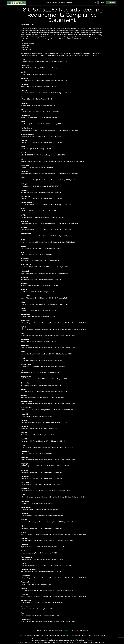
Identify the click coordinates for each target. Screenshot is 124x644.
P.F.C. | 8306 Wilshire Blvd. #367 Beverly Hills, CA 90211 (38, 435)
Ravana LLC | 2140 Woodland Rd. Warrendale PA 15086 (37, 167)
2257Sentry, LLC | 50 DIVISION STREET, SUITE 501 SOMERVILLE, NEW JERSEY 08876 (47, 410)
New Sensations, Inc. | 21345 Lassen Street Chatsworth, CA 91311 (41, 192)
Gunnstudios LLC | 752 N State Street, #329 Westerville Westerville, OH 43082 (44, 267)
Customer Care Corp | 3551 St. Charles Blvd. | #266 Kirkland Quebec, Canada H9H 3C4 (47, 354)
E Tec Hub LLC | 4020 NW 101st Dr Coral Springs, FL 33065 (39, 292)
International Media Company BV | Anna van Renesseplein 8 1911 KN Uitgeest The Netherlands (49, 130)
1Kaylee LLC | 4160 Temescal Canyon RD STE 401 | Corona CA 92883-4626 (43, 441)
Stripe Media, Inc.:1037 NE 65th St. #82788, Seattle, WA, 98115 (40, 615)
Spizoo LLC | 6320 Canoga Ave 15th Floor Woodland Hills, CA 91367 (41, 143)
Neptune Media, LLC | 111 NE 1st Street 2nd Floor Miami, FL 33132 (41, 373)
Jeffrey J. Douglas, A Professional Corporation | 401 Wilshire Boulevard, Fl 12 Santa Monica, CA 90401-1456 (53, 323)
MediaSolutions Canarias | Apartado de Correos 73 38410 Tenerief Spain (43, 398)
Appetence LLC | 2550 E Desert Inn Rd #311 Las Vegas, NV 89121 (41, 136)
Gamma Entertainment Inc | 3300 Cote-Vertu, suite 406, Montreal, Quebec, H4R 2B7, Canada (48, 180)
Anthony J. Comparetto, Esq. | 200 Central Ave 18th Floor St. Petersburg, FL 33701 (45, 273)
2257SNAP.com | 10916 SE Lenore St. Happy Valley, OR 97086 (39, 509)
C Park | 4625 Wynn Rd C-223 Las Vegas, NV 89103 (36, 74)
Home (39, 631)
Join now (79, 631)
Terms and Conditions (26, 635)
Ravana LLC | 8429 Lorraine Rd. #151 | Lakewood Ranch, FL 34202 (41, 310)
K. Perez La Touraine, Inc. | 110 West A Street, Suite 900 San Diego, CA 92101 (44, 379)
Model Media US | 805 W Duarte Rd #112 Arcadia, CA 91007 (39, 87)
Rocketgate (83, 641)
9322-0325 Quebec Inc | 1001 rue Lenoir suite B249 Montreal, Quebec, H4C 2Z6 (45, 466)
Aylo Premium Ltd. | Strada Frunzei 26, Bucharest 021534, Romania (41, 248)
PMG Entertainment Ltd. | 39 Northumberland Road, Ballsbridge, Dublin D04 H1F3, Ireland (47, 447)
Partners (86, 631)
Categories (62, 3)
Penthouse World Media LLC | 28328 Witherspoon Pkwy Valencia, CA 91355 (44, 422)
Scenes (49, 3)
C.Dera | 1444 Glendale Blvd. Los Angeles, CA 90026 (36, 584)
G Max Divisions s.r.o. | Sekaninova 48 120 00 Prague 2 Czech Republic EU (43, 603)
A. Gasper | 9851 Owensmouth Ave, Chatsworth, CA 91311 (38, 317)
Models (55, 3)
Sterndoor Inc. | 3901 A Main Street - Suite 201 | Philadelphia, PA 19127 (42, 217)
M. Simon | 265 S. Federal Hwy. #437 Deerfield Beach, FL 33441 (40, 286)
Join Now (111, 3)
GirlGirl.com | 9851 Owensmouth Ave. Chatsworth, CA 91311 (39, 211)
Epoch (78, 641)
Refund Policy (65, 635)
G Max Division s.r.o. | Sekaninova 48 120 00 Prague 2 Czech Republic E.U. (43, 516)
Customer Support (99, 635)
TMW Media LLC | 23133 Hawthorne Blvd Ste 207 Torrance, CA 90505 (42, 559)
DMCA (47, 635)
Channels (69, 3)
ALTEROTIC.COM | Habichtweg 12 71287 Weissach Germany (39, 68)
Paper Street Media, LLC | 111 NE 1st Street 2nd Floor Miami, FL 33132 (42, 547)
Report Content (76, 635)
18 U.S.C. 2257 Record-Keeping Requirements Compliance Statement (88, 642)
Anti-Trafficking (55, 635)
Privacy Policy (39, 635)
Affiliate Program (87, 635)
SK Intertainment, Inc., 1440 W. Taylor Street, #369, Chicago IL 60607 (41, 360)
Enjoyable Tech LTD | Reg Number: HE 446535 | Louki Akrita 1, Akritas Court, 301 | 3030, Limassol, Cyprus (52, 161)
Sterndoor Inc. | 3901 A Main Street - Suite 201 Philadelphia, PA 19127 (42, 124)
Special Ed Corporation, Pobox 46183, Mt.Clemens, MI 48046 (39, 553)
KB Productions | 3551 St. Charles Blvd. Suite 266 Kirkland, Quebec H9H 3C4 (44, 62)
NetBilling (90, 641)
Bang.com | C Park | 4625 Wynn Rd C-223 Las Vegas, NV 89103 (40, 111)
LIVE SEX (67, 631)
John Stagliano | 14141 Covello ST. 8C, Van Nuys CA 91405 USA (40, 186)
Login (102, 3)
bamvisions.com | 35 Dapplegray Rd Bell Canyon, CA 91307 (38, 105)
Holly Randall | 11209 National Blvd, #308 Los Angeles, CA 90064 (40, 261)
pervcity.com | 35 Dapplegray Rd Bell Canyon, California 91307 (39, 429)
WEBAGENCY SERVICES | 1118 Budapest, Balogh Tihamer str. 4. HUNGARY (43, 155)
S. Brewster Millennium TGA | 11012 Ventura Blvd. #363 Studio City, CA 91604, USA (46, 93)
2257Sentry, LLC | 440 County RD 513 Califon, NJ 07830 (38, 503)
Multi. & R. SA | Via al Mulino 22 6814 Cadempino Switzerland (39, 118)
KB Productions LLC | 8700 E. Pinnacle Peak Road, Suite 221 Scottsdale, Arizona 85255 (47, 541)
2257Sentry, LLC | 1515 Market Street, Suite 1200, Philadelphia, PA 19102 (43, 366)
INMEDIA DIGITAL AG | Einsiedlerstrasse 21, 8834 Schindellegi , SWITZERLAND (45, 304)
